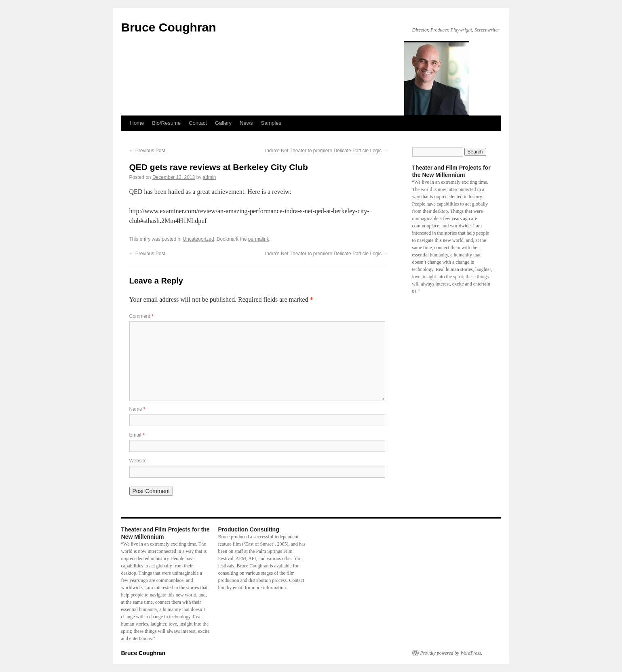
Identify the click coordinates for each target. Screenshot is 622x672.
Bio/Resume (166, 123)
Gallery (223, 123)
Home (137, 123)
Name (137, 409)
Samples (271, 123)
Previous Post (147, 151)
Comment (141, 316)
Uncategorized (198, 239)
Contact (198, 123)
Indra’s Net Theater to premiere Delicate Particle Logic (327, 151)
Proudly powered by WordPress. (451, 653)
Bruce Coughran (169, 27)
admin (210, 177)
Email (137, 435)
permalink (259, 239)
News (246, 123)
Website (138, 461)
